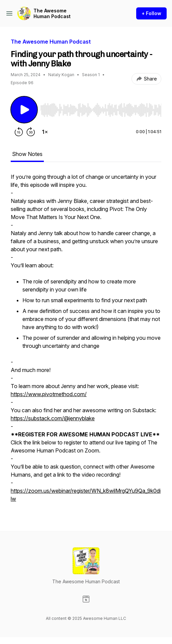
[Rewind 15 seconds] (19, 132)
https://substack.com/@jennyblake (53, 418)
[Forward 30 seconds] (31, 132)
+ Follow (151, 13)
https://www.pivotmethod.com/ (49, 394)
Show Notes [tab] (27, 154)
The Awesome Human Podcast (52, 14)
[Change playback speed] (45, 132)
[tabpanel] (86, 341)
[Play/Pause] (24, 110)
